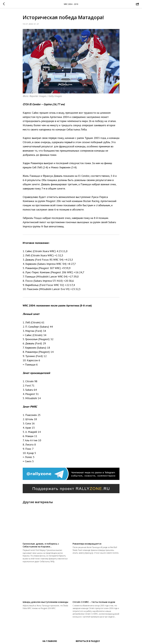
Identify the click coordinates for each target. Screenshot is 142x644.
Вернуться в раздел (88, 641)
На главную (50, 641)
